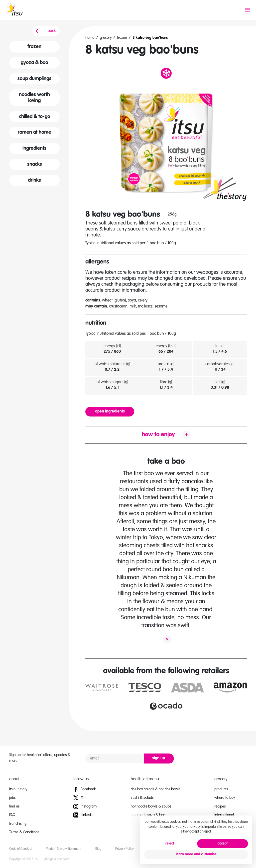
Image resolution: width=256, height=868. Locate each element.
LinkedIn (83, 815)
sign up (159, 758)
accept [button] (223, 843)
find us (14, 806)
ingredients (34, 148)
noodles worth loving (34, 98)
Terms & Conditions (24, 832)
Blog (98, 849)
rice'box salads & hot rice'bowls (156, 789)
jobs (12, 798)
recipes (220, 806)
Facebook (85, 789)
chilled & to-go (35, 117)
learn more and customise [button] (196, 854)
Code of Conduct (20, 849)
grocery (106, 38)
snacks (35, 164)
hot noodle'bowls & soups (151, 806)
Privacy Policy (125, 849)
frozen (34, 47)
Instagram (85, 806)
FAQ (12, 815)
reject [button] (170, 843)
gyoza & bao (34, 63)
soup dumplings (34, 79)
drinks (34, 180)
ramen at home (34, 132)
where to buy (225, 798)
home (90, 38)
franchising (18, 824)
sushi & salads (142, 798)
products (221, 789)
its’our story (18, 789)
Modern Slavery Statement (63, 849)
